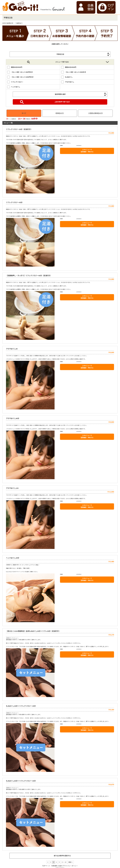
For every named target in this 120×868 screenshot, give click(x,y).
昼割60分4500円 (71, 67)
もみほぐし (69, 77)
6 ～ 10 (64, 862)
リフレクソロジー (17, 82)
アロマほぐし (70, 82)
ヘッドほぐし (16, 87)
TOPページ (46, 866)
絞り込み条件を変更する (62, 856)
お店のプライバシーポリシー (68, 866)
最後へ (71, 862)
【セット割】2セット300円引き (22, 72)
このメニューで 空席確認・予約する (87, 151)
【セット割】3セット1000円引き (22, 77)
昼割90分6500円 (17, 67)
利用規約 (54, 866)
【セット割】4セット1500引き (76, 72)
